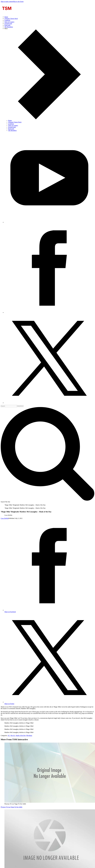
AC (9, 736)
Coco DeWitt (5, 518)
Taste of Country (9, 22)
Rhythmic (29, 736)
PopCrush (7, 25)
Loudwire (7, 20)
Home (6, 17)
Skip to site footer (18, 2)
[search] (9, 406)
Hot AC (13, 736)
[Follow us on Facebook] (49, 312)
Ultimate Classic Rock (11, 19)
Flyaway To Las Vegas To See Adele (12, 807)
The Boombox (9, 27)
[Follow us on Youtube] (49, 222)
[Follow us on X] (49, 403)
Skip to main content (7, 2)
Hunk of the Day (21, 736)
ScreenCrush (8, 24)
